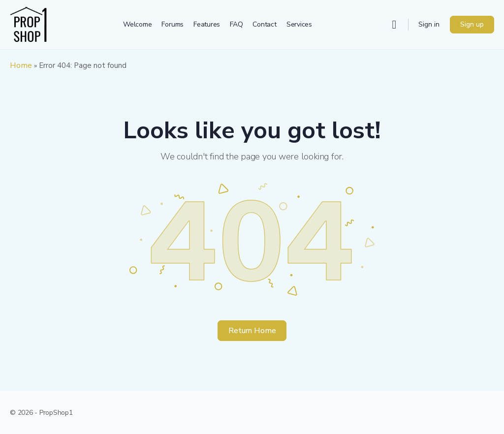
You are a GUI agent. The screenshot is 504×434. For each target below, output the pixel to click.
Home (21, 65)
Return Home (252, 331)
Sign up (472, 24)
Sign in (429, 24)
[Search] (394, 25)
